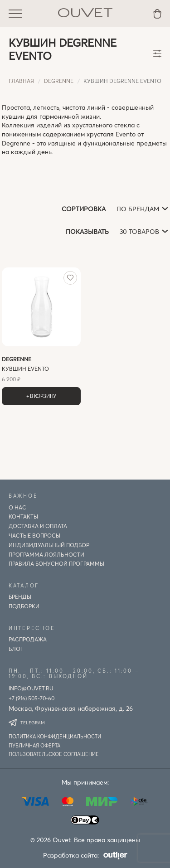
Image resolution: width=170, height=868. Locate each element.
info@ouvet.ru (31, 688)
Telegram (27, 723)
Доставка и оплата (38, 526)
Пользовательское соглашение (54, 754)
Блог (16, 649)
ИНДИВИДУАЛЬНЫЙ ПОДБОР (49, 545)
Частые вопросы (34, 535)
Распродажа (28, 639)
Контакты (23, 516)
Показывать (87, 231)
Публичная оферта (34, 745)
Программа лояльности (46, 554)
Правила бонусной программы (56, 563)
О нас (17, 507)
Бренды (20, 596)
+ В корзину (41, 396)
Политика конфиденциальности (55, 736)
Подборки (24, 606)
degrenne (59, 81)
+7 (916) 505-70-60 (32, 698)
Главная (21, 81)
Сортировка (84, 209)
